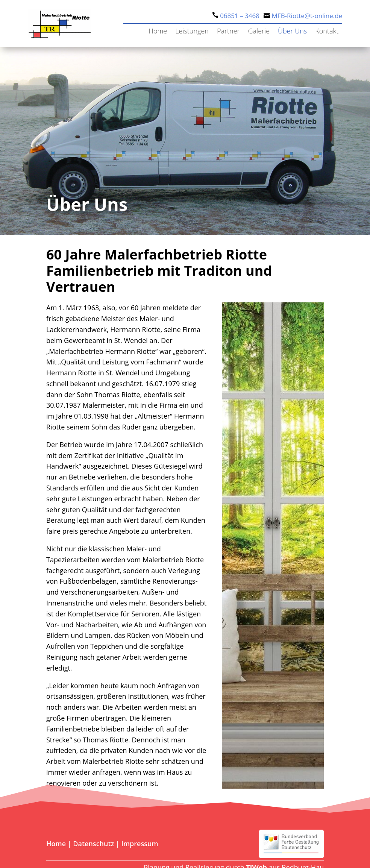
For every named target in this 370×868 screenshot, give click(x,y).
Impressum (140, 844)
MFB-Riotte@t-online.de (307, 16)
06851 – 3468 (240, 16)
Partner (228, 32)
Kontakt (327, 32)
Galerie (259, 32)
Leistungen (192, 32)
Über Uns (292, 32)
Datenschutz (93, 844)
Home (158, 32)
